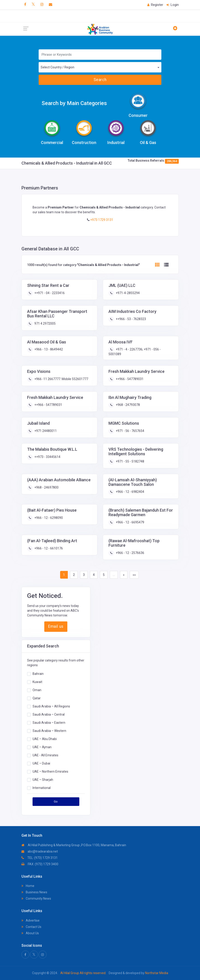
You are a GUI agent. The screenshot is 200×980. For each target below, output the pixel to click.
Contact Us (31, 927)
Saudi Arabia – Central (49, 714)
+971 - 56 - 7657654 (130, 431)
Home (28, 886)
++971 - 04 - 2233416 (49, 293)
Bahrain (38, 674)
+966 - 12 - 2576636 (130, 553)
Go (56, 801)
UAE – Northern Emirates (50, 772)
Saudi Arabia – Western (49, 731)
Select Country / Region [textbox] (58, 67)
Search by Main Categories (74, 103)
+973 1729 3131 (101, 220)
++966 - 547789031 (129, 379)
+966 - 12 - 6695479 (130, 522)
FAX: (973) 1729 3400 (40, 864)
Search (100, 80)
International (42, 788)
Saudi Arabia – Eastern (49, 723)
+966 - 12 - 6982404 (130, 492)
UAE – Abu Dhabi (45, 739)
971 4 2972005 (45, 323)
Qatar (37, 698)
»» (134, 575)
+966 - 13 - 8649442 (48, 349)
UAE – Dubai (41, 763)
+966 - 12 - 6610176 (48, 548)
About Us (30, 933)
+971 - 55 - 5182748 (130, 461)
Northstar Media (156, 973)
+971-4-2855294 (127, 293)
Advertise (31, 920)
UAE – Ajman (42, 747)
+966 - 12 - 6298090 (48, 518)
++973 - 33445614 (47, 457)
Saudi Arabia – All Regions (51, 706)
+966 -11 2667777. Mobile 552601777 (61, 379)
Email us (56, 626)
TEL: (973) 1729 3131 (40, 858)
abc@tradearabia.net (40, 851)
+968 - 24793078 (127, 405)
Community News (36, 899)
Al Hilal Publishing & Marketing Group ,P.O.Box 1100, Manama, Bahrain (74, 845)
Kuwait (37, 682)
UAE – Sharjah (43, 780)
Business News (34, 892)
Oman (37, 690)
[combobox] (100, 67)
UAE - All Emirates (45, 755)
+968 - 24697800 (46, 487)
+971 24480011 (45, 431)
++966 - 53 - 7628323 (131, 319)
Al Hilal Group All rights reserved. (83, 973)
